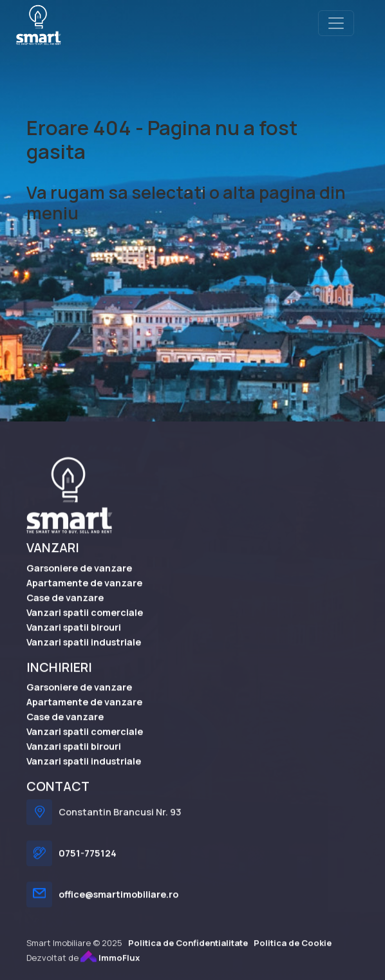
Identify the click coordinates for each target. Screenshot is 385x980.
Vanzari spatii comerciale (85, 628)
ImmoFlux (110, 974)
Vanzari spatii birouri (74, 643)
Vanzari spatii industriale (84, 658)
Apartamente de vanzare (84, 599)
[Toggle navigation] (336, 23)
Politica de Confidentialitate (188, 959)
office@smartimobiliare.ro (118, 911)
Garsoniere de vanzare (79, 584)
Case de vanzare (65, 614)
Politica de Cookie (293, 959)
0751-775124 (88, 870)
